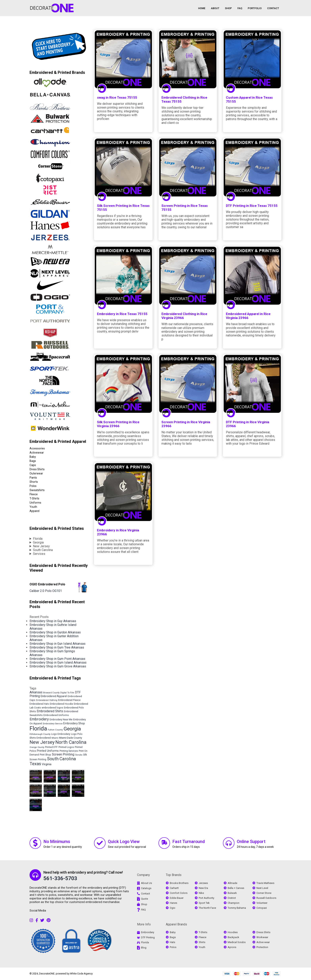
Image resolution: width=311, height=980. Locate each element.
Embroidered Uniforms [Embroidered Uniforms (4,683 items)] (56, 715)
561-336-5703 (60, 878)
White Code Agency (81, 974)
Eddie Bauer (177, 898)
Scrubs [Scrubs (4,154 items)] (79, 755)
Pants (33, 478)
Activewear (37, 453)
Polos (33, 486)
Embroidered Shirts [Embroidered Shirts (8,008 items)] (50, 711)
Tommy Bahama (237, 908)
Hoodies (233, 932)
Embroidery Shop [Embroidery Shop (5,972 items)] (74, 723)
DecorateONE (47, 974)
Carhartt (174, 888)
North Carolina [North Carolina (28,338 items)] (71, 742)
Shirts (202, 942)
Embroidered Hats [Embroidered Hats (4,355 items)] (39, 704)
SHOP (228, 8)
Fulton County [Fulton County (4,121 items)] (55, 730)
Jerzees (203, 883)
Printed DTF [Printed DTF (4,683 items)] (51, 747)
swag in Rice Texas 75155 (117, 97)
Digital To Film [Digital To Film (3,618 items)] (67, 693)
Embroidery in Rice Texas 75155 (122, 314)
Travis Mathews (265, 883)
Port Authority (206, 898)
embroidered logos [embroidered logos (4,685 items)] (52, 708)
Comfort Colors (179, 893)
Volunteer (262, 903)
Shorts (34, 482)
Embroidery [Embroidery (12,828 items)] (39, 719)
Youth (33, 507)
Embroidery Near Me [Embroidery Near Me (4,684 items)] (61, 720)
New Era (203, 888)
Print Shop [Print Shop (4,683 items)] (45, 755)
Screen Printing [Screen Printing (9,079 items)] (63, 754)
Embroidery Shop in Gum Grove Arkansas (58, 666)
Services (39, 554)
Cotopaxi (262, 908)
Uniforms (35, 503)
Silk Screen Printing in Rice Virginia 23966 (118, 424)
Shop (144, 904)
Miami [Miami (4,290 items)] (55, 738)
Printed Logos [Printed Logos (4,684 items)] (66, 747)
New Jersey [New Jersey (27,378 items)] (42, 742)
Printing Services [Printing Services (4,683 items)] (69, 751)
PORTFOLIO (255, 8)
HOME (202, 8)
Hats (172, 942)
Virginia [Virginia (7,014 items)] (47, 764)
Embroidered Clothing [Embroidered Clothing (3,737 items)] (47, 700)
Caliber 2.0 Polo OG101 (46, 591)
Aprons (232, 947)
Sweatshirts (37, 490)
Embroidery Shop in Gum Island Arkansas (58, 662)
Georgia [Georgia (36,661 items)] (72, 729)
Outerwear (36, 473)
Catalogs (146, 888)
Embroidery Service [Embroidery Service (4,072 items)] (53, 724)
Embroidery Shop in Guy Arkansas (53, 621)
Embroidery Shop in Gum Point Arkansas (57, 659)
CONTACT (273, 8)
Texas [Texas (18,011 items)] (35, 764)
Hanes (173, 903)
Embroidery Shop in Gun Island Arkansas (58, 644)
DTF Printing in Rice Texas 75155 (252, 206)
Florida (38, 539)
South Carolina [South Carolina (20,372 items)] (61, 759)
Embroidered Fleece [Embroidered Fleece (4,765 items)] (69, 700)
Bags (33, 461)
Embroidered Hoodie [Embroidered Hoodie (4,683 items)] (61, 704)
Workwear (262, 937)
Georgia (38, 542)
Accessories (37, 448)
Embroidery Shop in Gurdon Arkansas (55, 632)
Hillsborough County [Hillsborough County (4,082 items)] (40, 734)
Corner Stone (264, 893)
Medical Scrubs (237, 942)
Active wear (263, 942)
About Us (146, 883)
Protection (262, 947)
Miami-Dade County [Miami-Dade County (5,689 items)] (71, 738)
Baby (33, 457)
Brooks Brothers (179, 883)
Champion (234, 903)
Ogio (173, 908)
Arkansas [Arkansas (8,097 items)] (36, 692)
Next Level (262, 888)
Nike (201, 893)
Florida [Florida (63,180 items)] (38, 728)
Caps (33, 465)
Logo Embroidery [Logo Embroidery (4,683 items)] (61, 734)
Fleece (34, 494)
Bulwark (232, 893)
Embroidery (148, 932)
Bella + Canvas (236, 888)
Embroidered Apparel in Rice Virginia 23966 (248, 316)
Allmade (232, 883)
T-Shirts (34, 498)
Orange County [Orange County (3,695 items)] (37, 747)
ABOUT (215, 8)
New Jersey (41, 546)
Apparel (35, 511)
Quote (144, 899)
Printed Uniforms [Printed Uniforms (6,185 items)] (48, 751)
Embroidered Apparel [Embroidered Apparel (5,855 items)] (54, 696)
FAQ (240, 8)
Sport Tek (204, 903)
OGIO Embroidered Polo (47, 584)
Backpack (233, 937)
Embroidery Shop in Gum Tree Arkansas (57, 647)
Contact (145, 894)
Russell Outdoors (266, 898)
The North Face (207, 908)
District (232, 898)
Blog (144, 948)
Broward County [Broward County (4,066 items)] (51, 693)
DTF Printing (148, 937)
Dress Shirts (37, 469)
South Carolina (43, 550)
